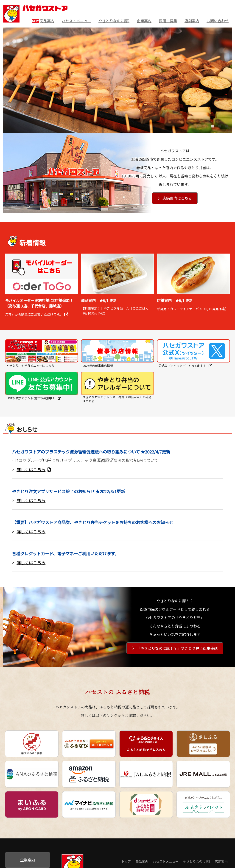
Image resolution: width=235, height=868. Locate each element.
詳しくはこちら (34, 469)
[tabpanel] (117, 80)
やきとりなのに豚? (114, 21)
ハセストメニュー (76, 21)
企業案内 (144, 21)
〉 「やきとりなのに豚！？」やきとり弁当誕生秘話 (175, 648)
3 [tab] (225, 129)
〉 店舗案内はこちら (175, 198)
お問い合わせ (218, 21)
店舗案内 (192, 21)
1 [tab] (211, 129)
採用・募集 (168, 21)
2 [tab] (218, 129)
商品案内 (43, 21)
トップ (126, 861)
